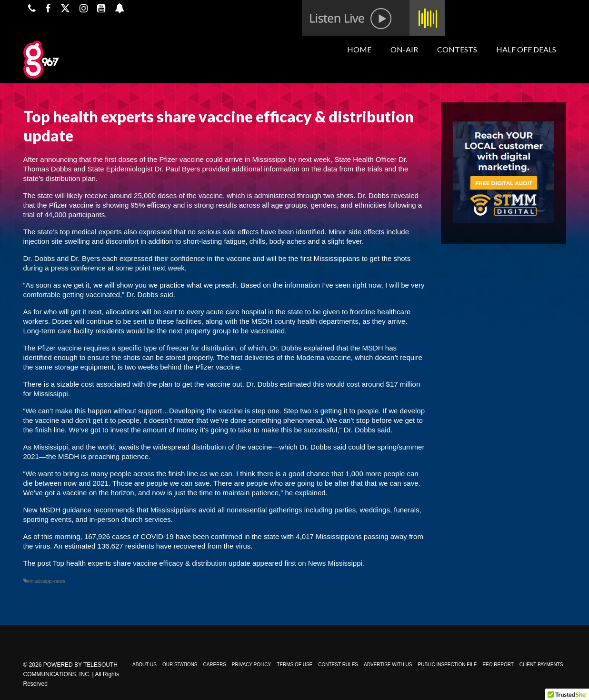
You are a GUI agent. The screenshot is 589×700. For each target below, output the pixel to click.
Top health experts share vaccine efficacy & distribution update (152, 563)
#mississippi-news (46, 581)
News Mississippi (335, 563)
